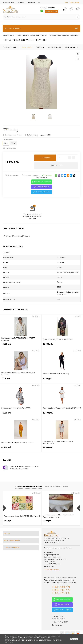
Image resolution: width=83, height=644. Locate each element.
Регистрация (74, 2)
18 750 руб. (21, 346)
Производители (8, 2)
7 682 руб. (47, 521)
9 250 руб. (62, 380)
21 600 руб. (62, 449)
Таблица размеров (9, 148)
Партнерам (31, 2)
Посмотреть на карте (51, 570)
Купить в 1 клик (56, 166)
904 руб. (8, 521)
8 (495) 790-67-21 (48, 7)
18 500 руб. (62, 414)
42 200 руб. (21, 449)
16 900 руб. (62, 346)
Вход (66, 2)
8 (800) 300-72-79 (61, 590)
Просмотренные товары (56, 487)
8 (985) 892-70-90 (61, 593)
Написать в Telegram (41, 192)
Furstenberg (61, 258)
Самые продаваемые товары (29, 487)
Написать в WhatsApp (42, 182)
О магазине (20, 2)
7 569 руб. (21, 380)
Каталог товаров (41, 28)
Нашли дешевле (12, 176)
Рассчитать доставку (30, 176)
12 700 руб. (21, 414)
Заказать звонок (51, 12)
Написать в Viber (42, 187)
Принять (74, 639)
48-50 (13, 143)
